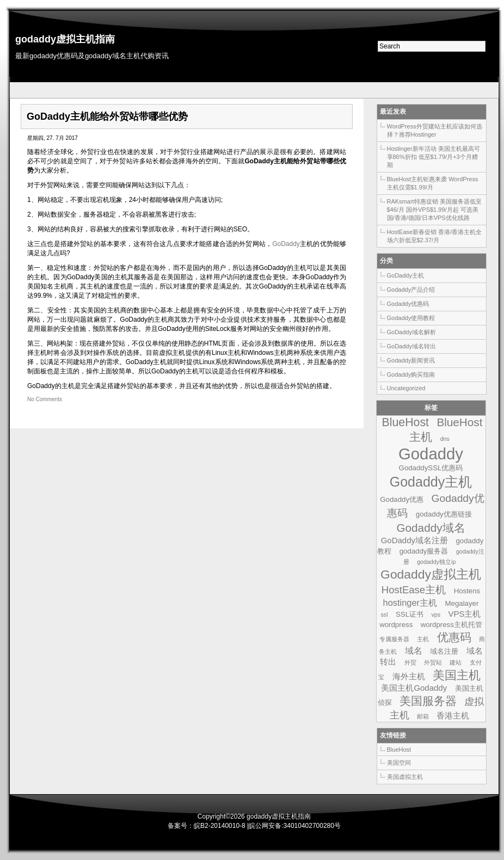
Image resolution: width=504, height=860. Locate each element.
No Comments (45, 399)
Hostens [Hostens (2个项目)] (467, 591)
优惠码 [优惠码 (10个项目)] (454, 637)
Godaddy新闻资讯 (411, 360)
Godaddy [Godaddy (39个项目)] (431, 454)
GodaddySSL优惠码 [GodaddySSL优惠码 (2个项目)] (431, 468)
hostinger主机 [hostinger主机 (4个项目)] (410, 603)
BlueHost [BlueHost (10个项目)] (405, 422)
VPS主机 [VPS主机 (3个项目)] (465, 614)
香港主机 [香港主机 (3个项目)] (453, 715)
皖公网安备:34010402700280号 (295, 826)
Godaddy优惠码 (408, 304)
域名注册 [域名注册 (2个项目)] (444, 651)
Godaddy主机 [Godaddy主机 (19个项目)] (431, 482)
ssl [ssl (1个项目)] (385, 615)
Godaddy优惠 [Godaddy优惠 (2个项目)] (402, 499)
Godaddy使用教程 (411, 318)
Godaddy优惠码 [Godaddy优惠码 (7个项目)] (435, 506)
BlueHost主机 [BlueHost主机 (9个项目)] (446, 429)
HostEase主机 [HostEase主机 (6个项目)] (414, 590)
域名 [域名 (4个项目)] (414, 650)
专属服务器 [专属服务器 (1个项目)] (394, 639)
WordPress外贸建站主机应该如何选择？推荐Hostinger (435, 130)
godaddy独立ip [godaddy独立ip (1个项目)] (436, 562)
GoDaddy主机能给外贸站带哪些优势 (107, 116)
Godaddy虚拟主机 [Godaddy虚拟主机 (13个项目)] (431, 574)
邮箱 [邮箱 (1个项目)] (423, 716)
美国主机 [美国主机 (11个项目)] (457, 675)
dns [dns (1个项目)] (445, 439)
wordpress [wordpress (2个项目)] (396, 625)
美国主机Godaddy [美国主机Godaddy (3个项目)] (414, 688)
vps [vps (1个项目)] (436, 615)
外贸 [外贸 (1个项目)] (410, 662)
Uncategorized (406, 388)
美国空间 (399, 763)
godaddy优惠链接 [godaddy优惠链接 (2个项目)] (444, 514)
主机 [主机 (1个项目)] (423, 639)
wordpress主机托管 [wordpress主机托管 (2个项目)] (451, 625)
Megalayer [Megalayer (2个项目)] (462, 603)
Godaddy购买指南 (411, 374)
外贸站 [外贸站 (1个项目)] (433, 662)
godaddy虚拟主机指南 (65, 39)
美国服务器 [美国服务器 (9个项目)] (428, 701)
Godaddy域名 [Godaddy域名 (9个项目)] (431, 528)
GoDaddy (286, 244)
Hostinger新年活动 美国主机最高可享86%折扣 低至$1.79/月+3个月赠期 (434, 157)
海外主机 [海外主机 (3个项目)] (409, 676)
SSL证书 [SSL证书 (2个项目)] (410, 614)
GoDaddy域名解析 (411, 332)
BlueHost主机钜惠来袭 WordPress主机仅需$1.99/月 (433, 183)
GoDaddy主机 (405, 275)
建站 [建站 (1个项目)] (456, 662)
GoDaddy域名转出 (411, 346)
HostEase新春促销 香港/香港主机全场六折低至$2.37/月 (435, 236)
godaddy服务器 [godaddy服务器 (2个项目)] (424, 551)
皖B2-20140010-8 (220, 826)
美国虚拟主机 (405, 777)
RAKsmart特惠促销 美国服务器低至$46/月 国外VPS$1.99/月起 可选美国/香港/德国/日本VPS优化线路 (434, 210)
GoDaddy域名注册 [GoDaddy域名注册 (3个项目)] (414, 540)
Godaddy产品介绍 (411, 290)
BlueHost (399, 750)
